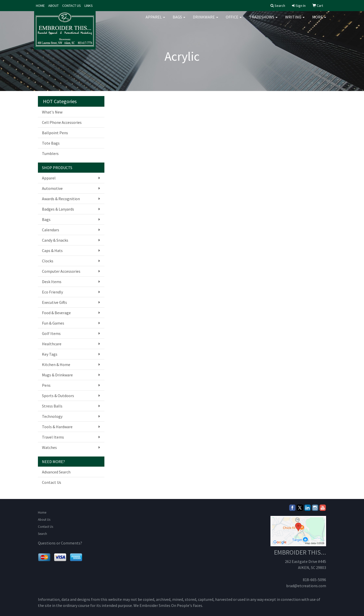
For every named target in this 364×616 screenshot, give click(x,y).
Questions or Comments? (60, 543)
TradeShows (263, 20)
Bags (179, 20)
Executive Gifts (54, 302)
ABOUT (53, 6)
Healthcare (52, 344)
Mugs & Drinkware (57, 375)
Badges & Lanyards (58, 209)
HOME (40, 6)
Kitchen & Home (56, 364)
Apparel (155, 20)
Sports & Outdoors (58, 396)
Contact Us (52, 482)
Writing (295, 20)
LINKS (89, 6)
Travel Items (53, 437)
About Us (44, 520)
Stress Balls (52, 406)
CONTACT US (72, 6)
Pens (46, 385)
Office (234, 20)
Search (42, 534)
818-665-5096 (314, 580)
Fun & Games (53, 323)
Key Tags (50, 354)
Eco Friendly (52, 292)
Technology (52, 416)
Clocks (48, 261)
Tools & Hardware (57, 427)
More (319, 20)
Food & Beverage (56, 313)
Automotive (52, 188)
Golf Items (51, 333)
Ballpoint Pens (55, 133)
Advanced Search (56, 472)
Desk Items (52, 282)
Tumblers (50, 153)
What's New (52, 112)
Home (42, 512)
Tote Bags (51, 143)
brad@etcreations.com (306, 586)
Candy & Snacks (55, 240)
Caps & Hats (52, 250)
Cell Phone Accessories (62, 122)
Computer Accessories (61, 271)
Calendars (51, 230)
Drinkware (206, 20)
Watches (49, 447)
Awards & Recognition (61, 199)
